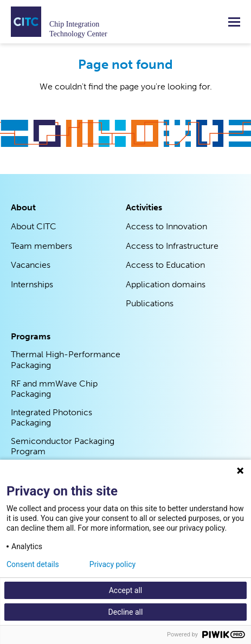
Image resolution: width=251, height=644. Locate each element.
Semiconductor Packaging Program (63, 446)
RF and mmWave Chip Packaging (54, 389)
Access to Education (165, 265)
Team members (41, 246)
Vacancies (31, 265)
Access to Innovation (166, 226)
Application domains (166, 284)
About (23, 207)
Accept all (126, 590)
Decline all (126, 612)
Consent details (33, 564)
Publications (150, 303)
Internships (32, 284)
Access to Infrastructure (172, 246)
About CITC (34, 226)
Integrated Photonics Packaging (52, 418)
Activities (144, 207)
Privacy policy (112, 564)
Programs (31, 336)
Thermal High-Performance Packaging (66, 360)
